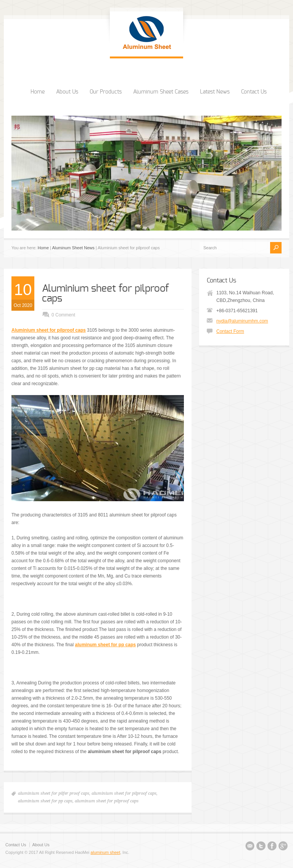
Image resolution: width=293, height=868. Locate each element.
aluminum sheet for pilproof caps (107, 801)
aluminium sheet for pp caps (45, 801)
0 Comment (63, 315)
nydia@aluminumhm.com (242, 321)
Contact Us (254, 92)
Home (38, 92)
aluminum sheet (105, 852)
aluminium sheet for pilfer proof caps (54, 793)
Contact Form (230, 331)
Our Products (106, 92)
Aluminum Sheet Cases (161, 92)
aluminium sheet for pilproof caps (124, 793)
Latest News (215, 92)
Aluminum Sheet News (73, 248)
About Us (67, 92)
